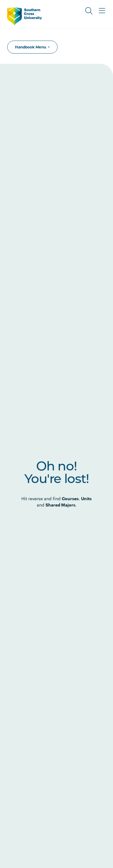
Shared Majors (60, 505)
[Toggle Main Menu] (102, 11)
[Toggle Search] (89, 11)
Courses (70, 499)
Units (86, 499)
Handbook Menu (31, 47)
